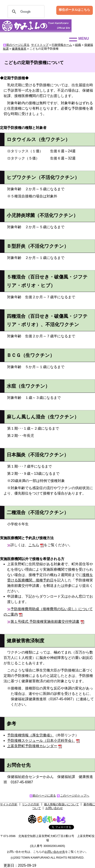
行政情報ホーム (62, 45)
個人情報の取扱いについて (61, 804)
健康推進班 (19, 49)
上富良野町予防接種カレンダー (32, 746)
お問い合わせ (54, 808)
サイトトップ (40, 45)
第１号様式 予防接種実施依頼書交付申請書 (45, 622)
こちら (34, 545)
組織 (78, 45)
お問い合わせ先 (55, 852)
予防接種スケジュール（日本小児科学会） (41, 741)
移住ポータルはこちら (74, 10)
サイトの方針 (9, 804)
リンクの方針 (31, 804)
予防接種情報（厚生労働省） (30, 735)
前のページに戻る (18, 45)
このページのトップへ (75, 796)
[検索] (25, 12)
